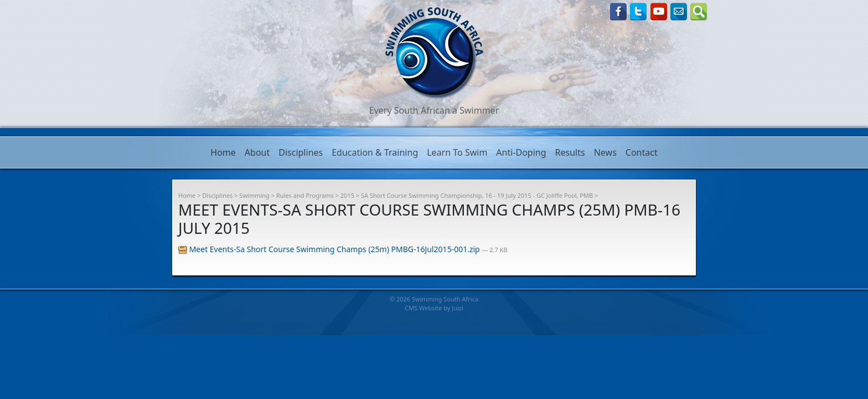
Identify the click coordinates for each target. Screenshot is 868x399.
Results (570, 152)
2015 (347, 195)
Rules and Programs (305, 195)
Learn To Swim (457, 152)
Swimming (254, 195)
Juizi (458, 308)
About (257, 152)
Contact (642, 152)
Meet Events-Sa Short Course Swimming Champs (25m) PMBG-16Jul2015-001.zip (330, 249)
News (605, 152)
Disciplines (301, 152)
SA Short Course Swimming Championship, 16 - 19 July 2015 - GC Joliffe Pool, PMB (477, 195)
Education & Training (375, 152)
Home (223, 152)
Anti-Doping (521, 152)
